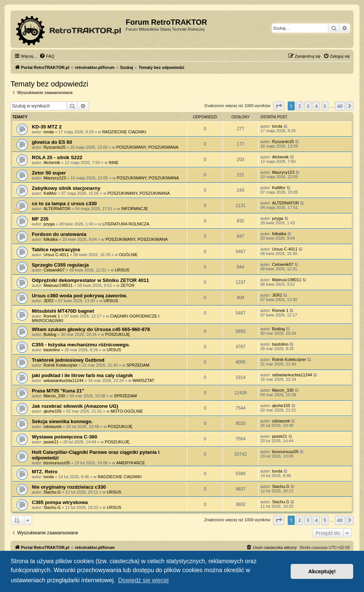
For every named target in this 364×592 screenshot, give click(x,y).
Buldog (50, 334)
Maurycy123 (55, 178)
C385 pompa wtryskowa (60, 502)
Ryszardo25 (54, 147)
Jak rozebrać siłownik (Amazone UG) (75, 406)
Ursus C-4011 (56, 255)
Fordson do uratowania (59, 234)
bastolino (52, 350)
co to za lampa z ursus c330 (64, 204)
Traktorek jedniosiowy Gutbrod (68, 360)
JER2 (48, 301)
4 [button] (316, 106)
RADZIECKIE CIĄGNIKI (124, 132)
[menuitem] (47, 56)
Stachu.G (52, 492)
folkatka (51, 239)
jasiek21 (51, 442)
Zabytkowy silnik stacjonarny (66, 188)
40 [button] (340, 106)
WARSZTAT (143, 380)
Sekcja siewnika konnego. (62, 421)
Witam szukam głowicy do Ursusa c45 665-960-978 (91, 329)
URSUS (122, 270)
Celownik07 (54, 270)
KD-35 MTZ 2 (47, 127)
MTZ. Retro (45, 472)
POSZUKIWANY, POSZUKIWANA (147, 147)
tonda (49, 132)
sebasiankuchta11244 (63, 380)
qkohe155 (52, 411)
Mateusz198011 (58, 285)
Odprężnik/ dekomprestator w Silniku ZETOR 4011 (90, 280)
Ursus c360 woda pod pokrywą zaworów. (79, 296)
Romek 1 (52, 316)
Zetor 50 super (49, 173)
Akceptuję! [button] (322, 571)
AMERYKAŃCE (131, 463)
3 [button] (308, 106)
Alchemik (52, 163)
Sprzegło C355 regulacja (60, 265)
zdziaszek (52, 426)
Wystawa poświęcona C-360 (65, 437)
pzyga (49, 224)
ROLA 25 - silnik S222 (57, 157)
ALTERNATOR (57, 209)
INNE (113, 163)
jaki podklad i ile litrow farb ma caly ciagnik (82, 375)
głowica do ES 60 (52, 142)
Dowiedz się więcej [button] (143, 580)
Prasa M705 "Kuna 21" (58, 391)
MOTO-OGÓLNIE (127, 411)
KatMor (50, 193)
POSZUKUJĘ (117, 334)
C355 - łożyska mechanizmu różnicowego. (81, 345)
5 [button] (325, 106)
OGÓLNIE (128, 255)
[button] (279, 106)
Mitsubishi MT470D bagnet (63, 311)
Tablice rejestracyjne (56, 250)
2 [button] (299, 106)
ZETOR (127, 285)
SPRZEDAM (138, 365)
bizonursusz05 (57, 463)
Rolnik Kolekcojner (60, 365)
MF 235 (40, 219)
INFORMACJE (135, 209)
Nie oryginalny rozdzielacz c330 (69, 487)
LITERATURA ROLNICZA (126, 224)
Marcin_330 (54, 396)
